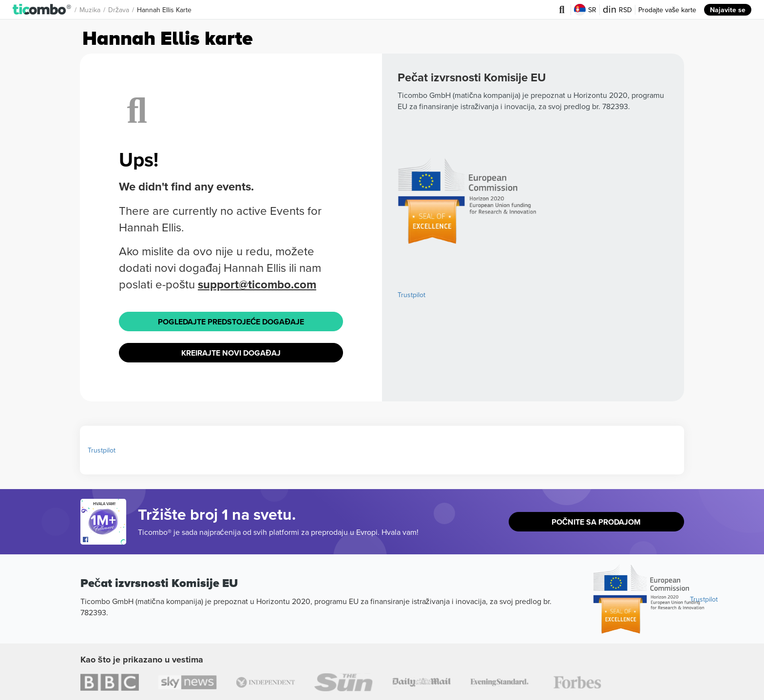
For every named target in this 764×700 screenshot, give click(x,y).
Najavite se (728, 10)
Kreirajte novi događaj (231, 353)
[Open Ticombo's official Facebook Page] (105, 540)
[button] (42, 10)
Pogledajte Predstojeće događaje (231, 322)
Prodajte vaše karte (667, 10)
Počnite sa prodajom (596, 522)
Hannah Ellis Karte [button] (164, 10)
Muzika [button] (90, 10)
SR (585, 10)
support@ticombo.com (257, 284)
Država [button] (119, 10)
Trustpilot (411, 295)
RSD (617, 10)
